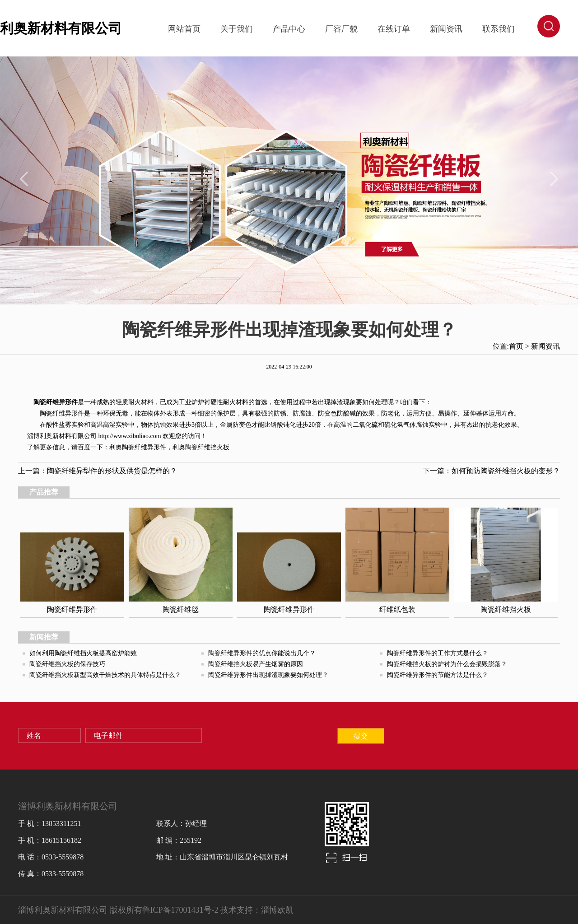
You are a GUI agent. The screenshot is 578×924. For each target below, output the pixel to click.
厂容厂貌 (341, 29)
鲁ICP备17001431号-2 (180, 910)
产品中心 (289, 29)
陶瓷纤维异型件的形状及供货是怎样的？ (112, 471)
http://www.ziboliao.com (130, 436)
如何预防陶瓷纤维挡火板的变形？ (506, 471)
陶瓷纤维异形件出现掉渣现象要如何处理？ (268, 675)
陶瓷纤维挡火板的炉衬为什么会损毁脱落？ (447, 664)
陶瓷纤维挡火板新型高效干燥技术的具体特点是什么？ (105, 675)
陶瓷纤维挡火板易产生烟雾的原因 (256, 664)
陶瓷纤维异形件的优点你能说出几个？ (262, 653)
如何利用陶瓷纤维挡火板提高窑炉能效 (83, 653)
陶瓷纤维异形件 (56, 402)
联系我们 (499, 29)
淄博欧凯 (277, 910)
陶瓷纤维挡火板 (207, 447)
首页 (516, 346)
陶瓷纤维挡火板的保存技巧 (67, 664)
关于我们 (237, 29)
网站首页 (184, 29)
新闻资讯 (446, 29)
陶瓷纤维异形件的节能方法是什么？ (438, 675)
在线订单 (394, 29)
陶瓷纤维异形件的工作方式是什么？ (438, 653)
